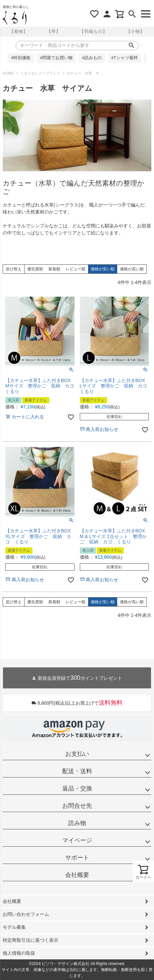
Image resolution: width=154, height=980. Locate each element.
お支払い (77, 754)
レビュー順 (76, 269)
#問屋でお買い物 (56, 58)
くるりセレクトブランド (40, 73)
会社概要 (77, 875)
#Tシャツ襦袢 (125, 58)
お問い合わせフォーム (26, 914)
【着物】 (19, 31)
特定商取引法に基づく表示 (30, 940)
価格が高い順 (132, 269)
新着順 (54, 269)
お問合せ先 (77, 806)
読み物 (77, 823)
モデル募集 (14, 927)
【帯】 (54, 31)
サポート (77, 858)
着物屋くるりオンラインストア (15, 18)
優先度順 (35, 269)
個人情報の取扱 (19, 953)
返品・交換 (77, 788)
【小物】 (135, 31)
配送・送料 (77, 771)
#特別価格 (21, 58)
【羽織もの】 (93, 31)
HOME (8, 73)
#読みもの (92, 58)
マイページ (77, 840)
